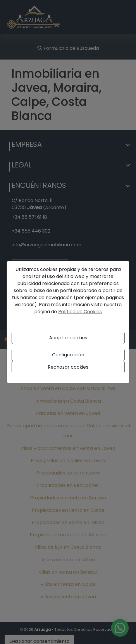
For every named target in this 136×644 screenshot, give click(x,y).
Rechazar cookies (68, 367)
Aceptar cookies (68, 338)
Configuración (68, 355)
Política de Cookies (80, 312)
